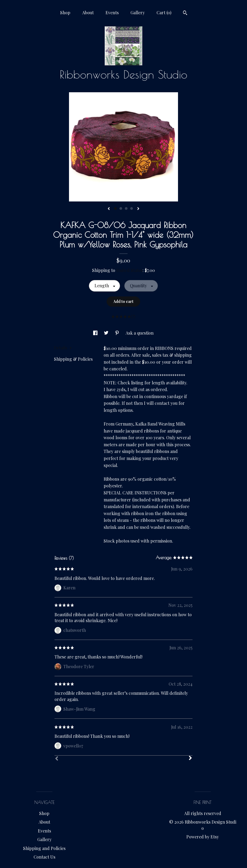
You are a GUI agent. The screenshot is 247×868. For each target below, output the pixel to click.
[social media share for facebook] (96, 333)
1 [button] (115, 208)
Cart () (164, 13)
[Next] (190, 759)
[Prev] (57, 759)
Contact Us (44, 857)
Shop (65, 13)
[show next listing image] (138, 209)
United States (129, 270)
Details (63, 348)
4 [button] (132, 208)
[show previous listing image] (109, 209)
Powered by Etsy (203, 837)
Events (112, 13)
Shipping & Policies (73, 359)
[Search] (185, 13)
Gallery (138, 13)
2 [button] (121, 208)
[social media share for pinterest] (118, 333)
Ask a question (140, 333)
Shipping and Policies (44, 848)
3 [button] (126, 208)
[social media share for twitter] (107, 333)
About (88, 13)
